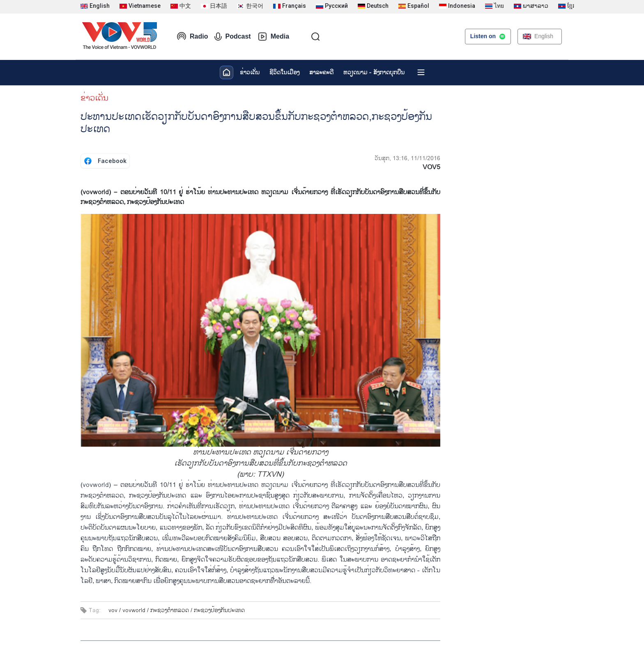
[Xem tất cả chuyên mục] (421, 72)
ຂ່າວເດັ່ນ (250, 72)
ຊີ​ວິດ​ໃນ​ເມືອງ (284, 72)
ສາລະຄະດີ (321, 72)
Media (273, 37)
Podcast (232, 37)
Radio (192, 37)
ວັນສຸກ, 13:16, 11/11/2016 (407, 158)
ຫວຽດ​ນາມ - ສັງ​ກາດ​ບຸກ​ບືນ (374, 72)
